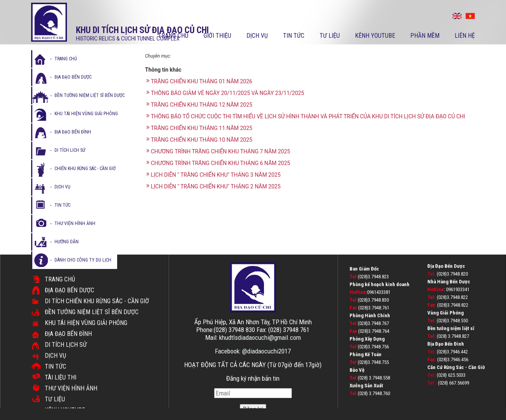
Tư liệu (330, 36)
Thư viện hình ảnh (71, 388)
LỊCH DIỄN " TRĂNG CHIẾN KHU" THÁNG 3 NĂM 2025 (213, 175)
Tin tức (294, 36)
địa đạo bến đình (73, 132)
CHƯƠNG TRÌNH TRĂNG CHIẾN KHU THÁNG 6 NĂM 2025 (218, 163)
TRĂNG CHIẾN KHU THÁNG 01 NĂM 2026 (199, 81)
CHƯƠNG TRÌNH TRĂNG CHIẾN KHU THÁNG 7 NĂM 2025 (218, 151)
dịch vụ (62, 187)
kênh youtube (375, 36)
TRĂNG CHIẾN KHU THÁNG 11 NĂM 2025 (199, 128)
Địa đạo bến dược (73, 77)
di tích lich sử (70, 150)
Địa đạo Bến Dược (69, 290)
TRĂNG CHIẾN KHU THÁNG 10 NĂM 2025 (199, 140)
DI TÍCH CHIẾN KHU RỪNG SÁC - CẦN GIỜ (97, 301)
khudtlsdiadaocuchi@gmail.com (260, 337)
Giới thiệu (217, 36)
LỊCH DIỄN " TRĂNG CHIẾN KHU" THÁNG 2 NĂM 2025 (213, 186)
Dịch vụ (257, 36)
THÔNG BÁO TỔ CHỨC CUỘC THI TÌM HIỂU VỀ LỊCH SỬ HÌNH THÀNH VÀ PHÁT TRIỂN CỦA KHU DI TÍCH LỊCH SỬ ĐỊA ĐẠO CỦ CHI (306, 116)
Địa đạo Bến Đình (68, 334)
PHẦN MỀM (425, 36)
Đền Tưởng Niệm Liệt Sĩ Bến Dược (92, 312)
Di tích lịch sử (66, 345)
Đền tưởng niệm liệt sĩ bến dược (90, 95)
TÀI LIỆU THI (61, 377)
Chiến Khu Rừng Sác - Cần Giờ (85, 169)
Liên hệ (465, 36)
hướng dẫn (67, 242)
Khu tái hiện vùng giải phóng (86, 114)
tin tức (62, 205)
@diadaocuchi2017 (266, 351)
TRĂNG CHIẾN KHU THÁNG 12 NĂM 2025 (199, 105)
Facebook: (228, 351)
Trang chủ (173, 36)
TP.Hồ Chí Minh (292, 322)
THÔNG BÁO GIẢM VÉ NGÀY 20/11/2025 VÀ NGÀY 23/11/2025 (225, 93)
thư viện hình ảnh (75, 223)
